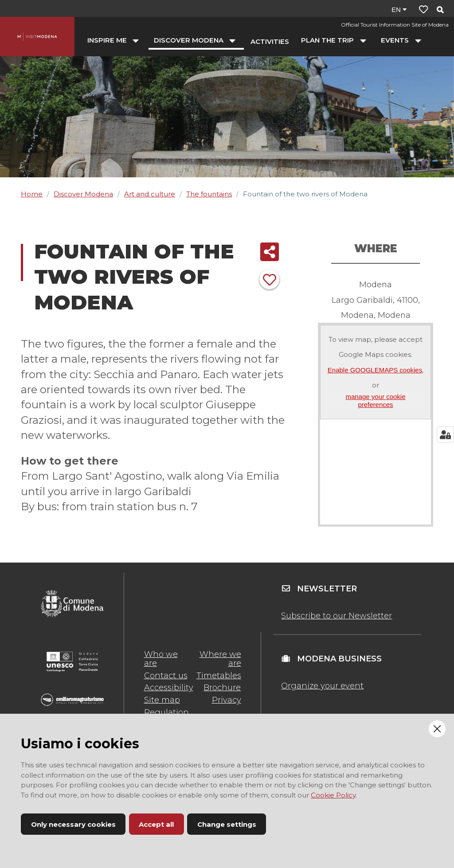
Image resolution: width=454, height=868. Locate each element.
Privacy (227, 700)
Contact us (166, 676)
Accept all (156, 824)
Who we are (161, 659)
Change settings (227, 824)
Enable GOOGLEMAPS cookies (375, 370)
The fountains (209, 194)
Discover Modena (83, 194)
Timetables (219, 676)
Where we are (220, 659)
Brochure (222, 688)
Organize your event (322, 686)
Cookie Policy (333, 795)
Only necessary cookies (73, 824)
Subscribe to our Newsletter (337, 616)
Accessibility (169, 688)
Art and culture (150, 194)
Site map (162, 700)
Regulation (166, 712)
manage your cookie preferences (375, 400)
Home (32, 194)
